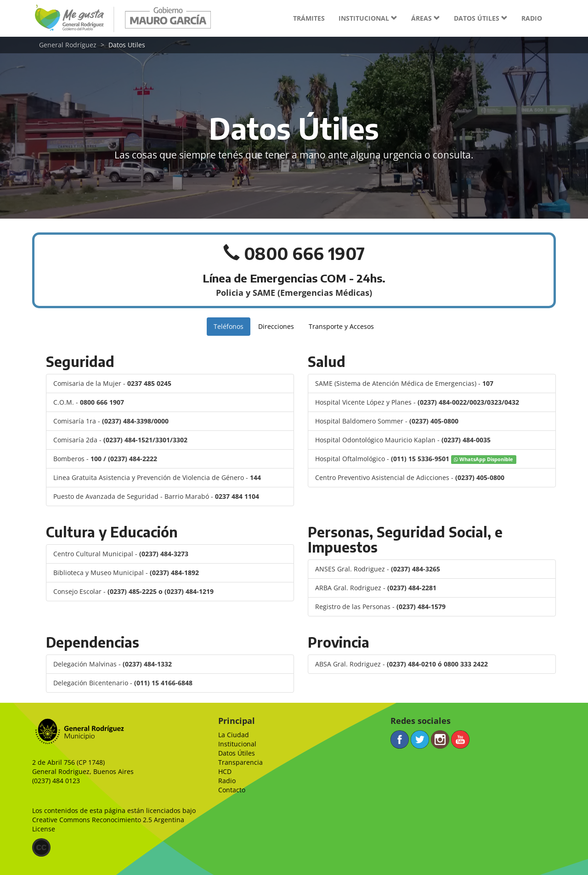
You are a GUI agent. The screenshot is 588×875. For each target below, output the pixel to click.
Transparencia (240, 762)
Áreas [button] (426, 18)
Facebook (400, 740)
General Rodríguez (68, 45)
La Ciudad (234, 735)
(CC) (41, 847)
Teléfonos (229, 326)
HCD (225, 771)
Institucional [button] (368, 18)
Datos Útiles (237, 753)
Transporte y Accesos (341, 326)
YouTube (460, 740)
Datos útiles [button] (481, 18)
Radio (532, 18)
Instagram (440, 740)
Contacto (232, 790)
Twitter (420, 740)
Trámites (309, 18)
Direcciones (276, 326)
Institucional (237, 744)
